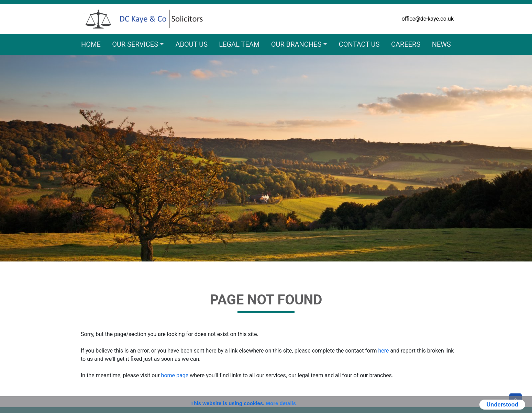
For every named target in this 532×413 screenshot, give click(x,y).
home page (175, 375)
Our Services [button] (135, 44)
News (441, 44)
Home (91, 44)
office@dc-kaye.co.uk (428, 19)
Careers (406, 44)
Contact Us (359, 44)
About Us (191, 44)
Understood (502, 404)
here (383, 351)
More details (281, 403)
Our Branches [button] (296, 44)
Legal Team (239, 44)
